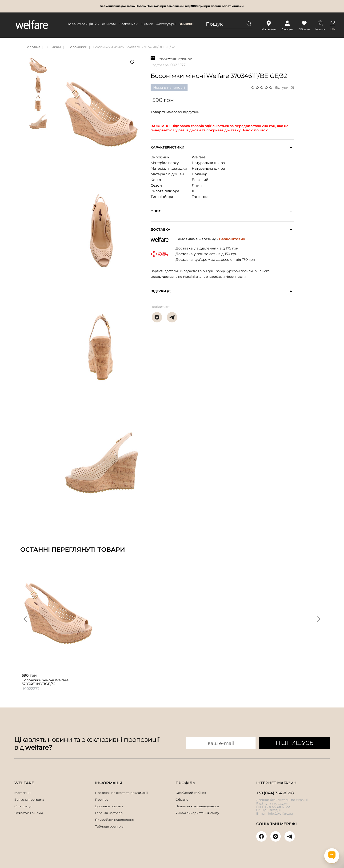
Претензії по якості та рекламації (122, 793)
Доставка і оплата (109, 806)
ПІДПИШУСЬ (294, 743)
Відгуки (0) (284, 87)
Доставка (160, 230)
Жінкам (109, 24)
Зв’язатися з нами (29, 813)
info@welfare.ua (280, 813)
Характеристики (168, 147)
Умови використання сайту (197, 813)
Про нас (102, 800)
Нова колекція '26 (83, 24)
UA (333, 29)
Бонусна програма (29, 800)
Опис (156, 211)
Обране (182, 800)
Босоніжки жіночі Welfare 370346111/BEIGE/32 (134, 47)
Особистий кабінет (191, 793)
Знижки (186, 24)
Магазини (22, 793)
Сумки (147, 24)
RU (333, 22)
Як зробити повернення (115, 820)
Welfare (199, 157)
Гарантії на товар (109, 813)
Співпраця (23, 806)
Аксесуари (166, 24)
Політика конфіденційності (197, 806)
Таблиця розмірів (109, 826)
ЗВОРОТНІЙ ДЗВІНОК (176, 59)
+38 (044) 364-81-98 (275, 793)
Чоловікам (129, 24)
